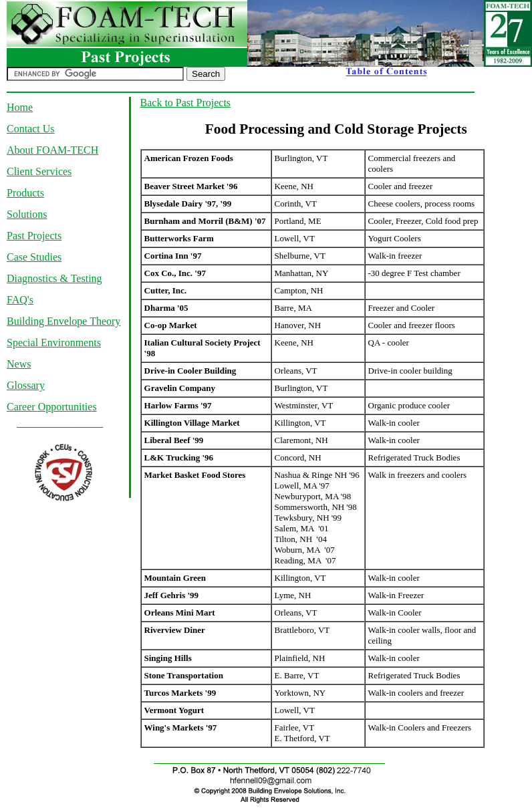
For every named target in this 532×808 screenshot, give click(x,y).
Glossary (26, 385)
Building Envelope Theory (63, 321)
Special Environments (54, 343)
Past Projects (34, 236)
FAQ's (20, 300)
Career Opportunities (52, 407)
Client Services (39, 171)
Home (20, 107)
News (19, 364)
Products (25, 193)
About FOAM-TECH (52, 150)
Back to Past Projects (186, 103)
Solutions (27, 214)
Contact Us (31, 129)
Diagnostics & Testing (54, 278)
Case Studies (34, 257)
